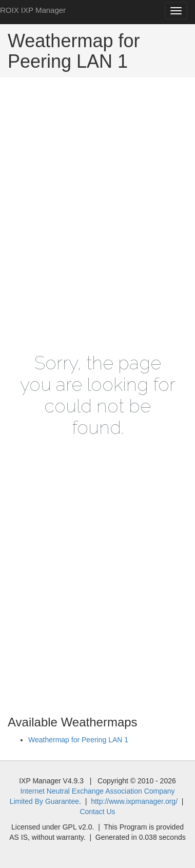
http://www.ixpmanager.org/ (134, 801)
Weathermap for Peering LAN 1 (78, 740)
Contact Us (97, 812)
